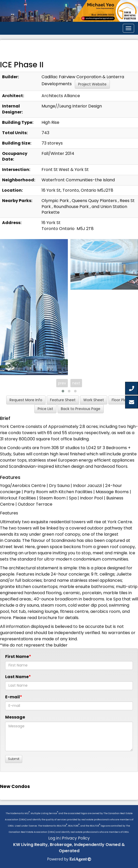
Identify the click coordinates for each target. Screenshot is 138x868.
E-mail (13, 697)
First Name (17, 657)
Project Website (92, 84)
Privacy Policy (76, 838)
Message (15, 717)
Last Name (17, 677)
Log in (54, 838)
